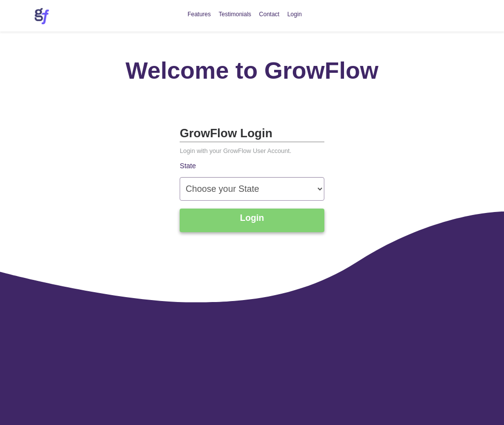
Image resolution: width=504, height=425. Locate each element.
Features (199, 14)
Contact (269, 14)
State (188, 166)
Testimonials (235, 14)
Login (295, 14)
